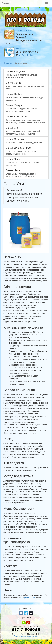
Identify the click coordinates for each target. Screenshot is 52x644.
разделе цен (30, 598)
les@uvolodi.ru (26, 55)
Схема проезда (25, 31)
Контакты (21, 49)
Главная (8, 63)
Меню (5, 3)
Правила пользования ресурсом (26, 636)
